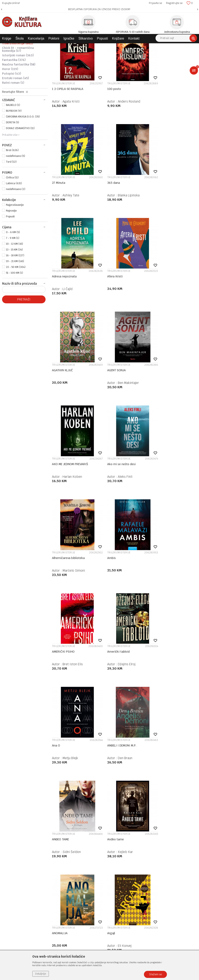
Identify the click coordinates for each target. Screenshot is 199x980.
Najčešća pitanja (146, 864)
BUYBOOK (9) (14, 154)
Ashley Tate (171, 139)
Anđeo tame (160, 568)
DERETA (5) (13, 166)
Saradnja (74, 821)
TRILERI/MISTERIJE (18, 87)
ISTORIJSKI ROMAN (18, 99)
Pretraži (24, 343)
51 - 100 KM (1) (14, 316)
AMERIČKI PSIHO (63, 480)
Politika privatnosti (148, 815)
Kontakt (74, 826)
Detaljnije (41, 974)
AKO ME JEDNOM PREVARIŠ (170, 303)
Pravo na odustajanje (149, 858)
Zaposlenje (76, 815)
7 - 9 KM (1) (13, 281)
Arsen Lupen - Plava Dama (169, 657)
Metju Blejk (170, 492)
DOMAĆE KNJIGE (60, 46)
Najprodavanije (15, 248)
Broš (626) (12, 194)
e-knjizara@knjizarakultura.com (24, 844)
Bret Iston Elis (73, 492)
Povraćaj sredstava (148, 853)
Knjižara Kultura (11, 46)
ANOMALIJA (60, 657)
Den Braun (70, 581)
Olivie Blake (121, 757)
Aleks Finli (70, 404)
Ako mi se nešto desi (66, 392)
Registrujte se (174, 3)
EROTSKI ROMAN (16, 121)
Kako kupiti (143, 821)
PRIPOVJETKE (14, 68)
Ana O (156, 480)
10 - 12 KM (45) (14, 287)
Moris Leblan (171, 669)
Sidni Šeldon (122, 581)
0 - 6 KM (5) (13, 276)
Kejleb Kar (170, 581)
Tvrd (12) (11, 205)
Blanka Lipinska (73, 228)
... (124, 782)
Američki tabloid (113, 480)
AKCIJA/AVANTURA (16, 82)
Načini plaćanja (145, 826)
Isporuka (141, 837)
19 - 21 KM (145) (15, 305)
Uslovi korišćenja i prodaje (152, 810)
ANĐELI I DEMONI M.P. (66, 568)
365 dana (58, 215)
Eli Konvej (119, 669)
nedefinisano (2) (16, 232)
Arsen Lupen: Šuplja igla (68, 745)
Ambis (156, 392)
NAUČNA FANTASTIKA (19, 108)
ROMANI (78, 46)
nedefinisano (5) (16, 199)
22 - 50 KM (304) (16, 310)
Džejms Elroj (121, 492)
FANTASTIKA (14, 103)
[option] (99, 9)
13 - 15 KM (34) (14, 293)
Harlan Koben (172, 316)
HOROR (10, 112)
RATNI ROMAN (13, 126)
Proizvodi (29, 46)
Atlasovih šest (111, 745)
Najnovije (11, 254)
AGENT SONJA (111, 303)
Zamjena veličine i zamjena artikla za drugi (164, 842)
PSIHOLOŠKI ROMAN (17, 77)
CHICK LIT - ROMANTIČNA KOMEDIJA (18, 93)
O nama (74, 810)
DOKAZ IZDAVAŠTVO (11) (20, 172)
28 (133, 782)
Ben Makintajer (123, 316)
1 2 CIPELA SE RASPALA (68, 127)
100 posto (109, 127)
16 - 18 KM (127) (15, 299)
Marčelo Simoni (124, 404)
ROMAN (11, 64)
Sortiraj (167, 54)
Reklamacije (143, 848)
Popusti (10, 260)
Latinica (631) (14, 227)
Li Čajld (117, 228)
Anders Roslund (124, 139)
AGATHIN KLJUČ (62, 303)
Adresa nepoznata (114, 215)
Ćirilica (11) (12, 221)
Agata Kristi (71, 139)
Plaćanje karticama (148, 831)
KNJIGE (43, 46)
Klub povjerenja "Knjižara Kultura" (91, 831)
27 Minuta (158, 127)
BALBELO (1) (13, 148)
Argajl (106, 657)
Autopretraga (149, 54)
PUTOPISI (12, 117)
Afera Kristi (159, 215)
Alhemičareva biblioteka (118, 392)
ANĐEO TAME (110, 568)
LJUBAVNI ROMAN (17, 73)
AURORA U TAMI (162, 745)
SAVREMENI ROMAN (99, 46)
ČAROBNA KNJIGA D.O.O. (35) (23, 160)
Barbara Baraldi (173, 757)
